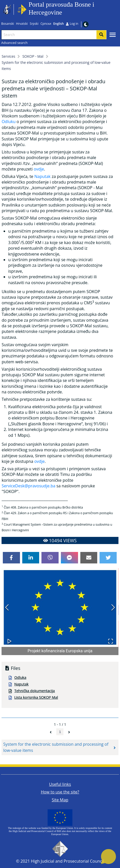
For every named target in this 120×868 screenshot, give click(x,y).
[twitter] (108, 558)
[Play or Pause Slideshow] (9, 639)
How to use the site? (60, 792)
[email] (89, 558)
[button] (60, 607)
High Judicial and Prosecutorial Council (68, 861)
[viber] (50, 558)
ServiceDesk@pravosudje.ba (28, 486)
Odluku (8, 122)
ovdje (39, 169)
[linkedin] (31, 558)
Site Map (60, 800)
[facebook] (11, 558)
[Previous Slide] (7, 607)
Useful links (60, 784)
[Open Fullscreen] (111, 639)
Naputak (42, 176)
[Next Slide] (113, 607)
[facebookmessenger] (69, 558)
